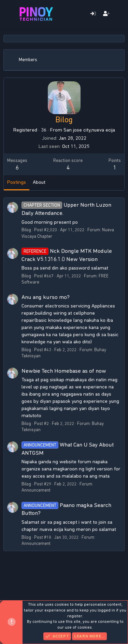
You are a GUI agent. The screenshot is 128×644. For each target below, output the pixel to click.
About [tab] (39, 182)
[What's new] (120, 14)
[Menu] (9, 14)
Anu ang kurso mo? (46, 297)
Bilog (26, 230)
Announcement (36, 490)
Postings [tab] (17, 182)
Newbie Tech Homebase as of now (64, 371)
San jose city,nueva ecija (89, 130)
